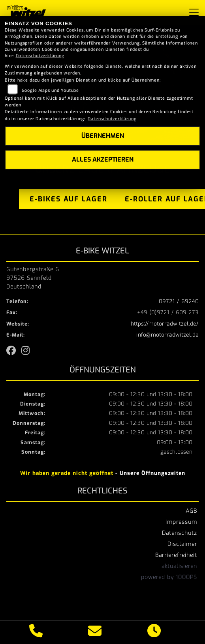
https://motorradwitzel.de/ (165, 324)
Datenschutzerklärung (40, 56)
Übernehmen (103, 136)
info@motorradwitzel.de (167, 335)
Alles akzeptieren (103, 159)
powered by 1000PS (169, 577)
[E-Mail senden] (95, 632)
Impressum (181, 522)
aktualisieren (179, 566)
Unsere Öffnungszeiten (152, 473)
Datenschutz (180, 533)
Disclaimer (182, 544)
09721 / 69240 (179, 301)
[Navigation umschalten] (194, 12)
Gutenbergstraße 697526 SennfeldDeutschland (33, 278)
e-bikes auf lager (69, 199)
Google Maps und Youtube (50, 90)
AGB (191, 511)
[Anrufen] (36, 632)
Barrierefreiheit (176, 555)
